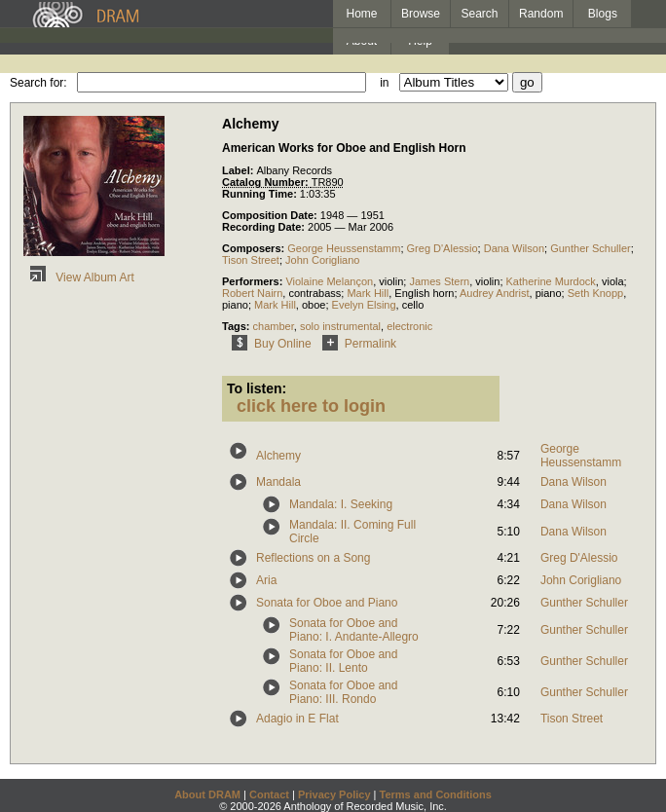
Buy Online (268, 344)
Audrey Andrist (495, 293)
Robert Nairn (252, 293)
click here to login (311, 406)
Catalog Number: (267, 182)
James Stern (439, 281)
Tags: (238, 326)
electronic (409, 326)
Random (541, 14)
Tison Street (251, 260)
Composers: (255, 248)
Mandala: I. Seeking (341, 504)
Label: (239, 170)
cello (413, 305)
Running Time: (261, 194)
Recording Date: (265, 227)
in (384, 83)
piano (549, 293)
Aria (266, 580)
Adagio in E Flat (297, 719)
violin (391, 281)
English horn (424, 293)
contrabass (314, 293)
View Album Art (79, 277)
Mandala (278, 482)
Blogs (603, 14)
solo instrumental (340, 326)
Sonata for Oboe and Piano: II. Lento (343, 661)
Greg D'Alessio (443, 248)
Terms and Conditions (436, 794)
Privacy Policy (334, 794)
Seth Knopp (596, 293)
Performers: (254, 281)
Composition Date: (271, 215)
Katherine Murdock (551, 281)
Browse (421, 14)
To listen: (257, 388)
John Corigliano (322, 260)
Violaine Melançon (329, 281)
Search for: (38, 83)
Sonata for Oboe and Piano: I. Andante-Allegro (354, 630)
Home (361, 14)
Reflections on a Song (313, 558)
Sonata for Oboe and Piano (327, 603)
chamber (274, 326)
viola (613, 281)
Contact (269, 794)
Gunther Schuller (591, 248)
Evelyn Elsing (364, 305)
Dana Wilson (514, 248)
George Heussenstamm (344, 248)
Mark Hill (368, 293)
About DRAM (207, 794)
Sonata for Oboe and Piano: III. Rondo (343, 692)
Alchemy (278, 456)
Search (480, 14)
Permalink (356, 344)
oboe (314, 305)
